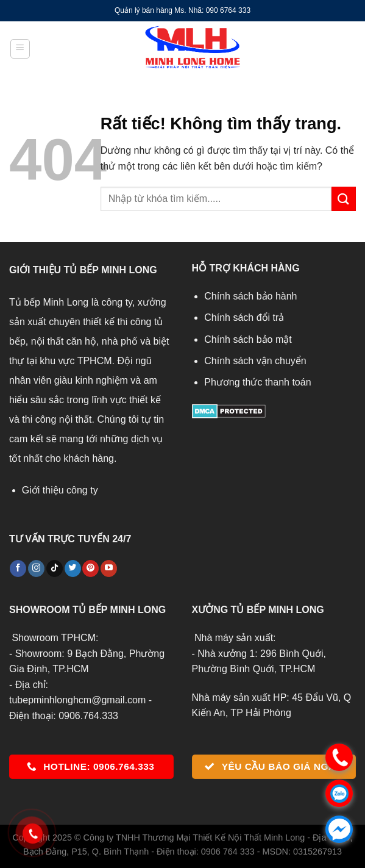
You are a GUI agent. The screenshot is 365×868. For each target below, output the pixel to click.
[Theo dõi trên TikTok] (55, 569)
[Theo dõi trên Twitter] (73, 569)
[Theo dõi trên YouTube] (109, 569)
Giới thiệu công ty (60, 490)
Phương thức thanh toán (257, 382)
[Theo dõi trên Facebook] (18, 569)
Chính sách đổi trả (244, 317)
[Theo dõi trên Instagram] (36, 569)
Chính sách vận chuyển (255, 361)
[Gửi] (344, 199)
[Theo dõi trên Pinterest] (90, 569)
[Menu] (20, 49)
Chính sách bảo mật (248, 339)
